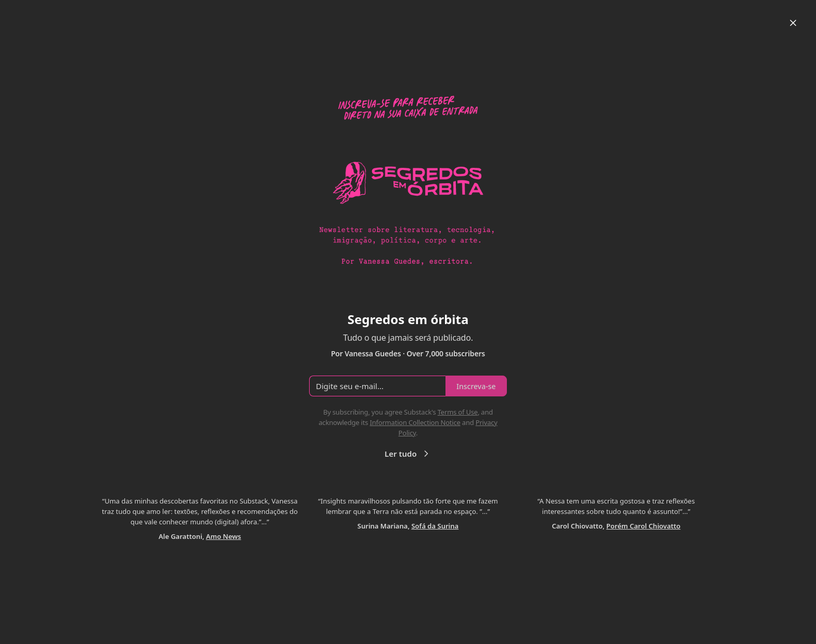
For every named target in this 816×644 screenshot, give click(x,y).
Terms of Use (458, 412)
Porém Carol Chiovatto (643, 526)
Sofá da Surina (435, 526)
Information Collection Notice (415, 422)
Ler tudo (408, 454)
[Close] (793, 23)
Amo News (224, 536)
